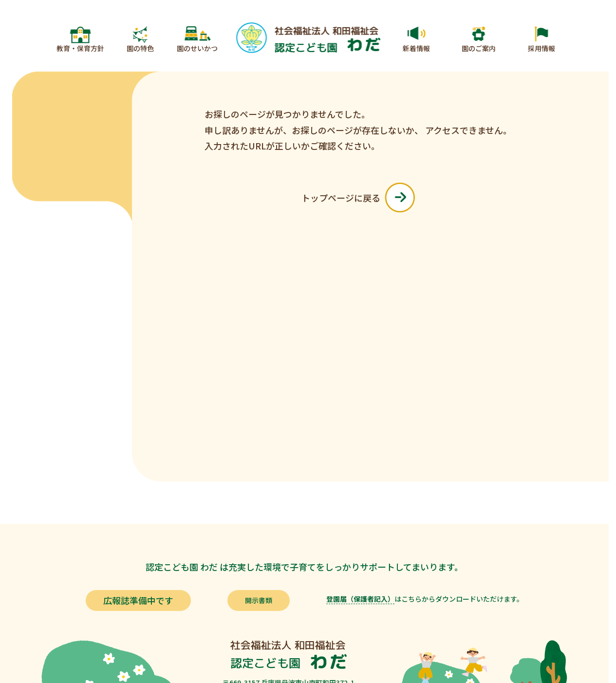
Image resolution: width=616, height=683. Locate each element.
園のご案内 (479, 48)
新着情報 (416, 48)
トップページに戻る (358, 198)
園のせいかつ (197, 48)
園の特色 (140, 48)
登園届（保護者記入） (360, 599)
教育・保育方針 (80, 48)
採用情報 (541, 48)
